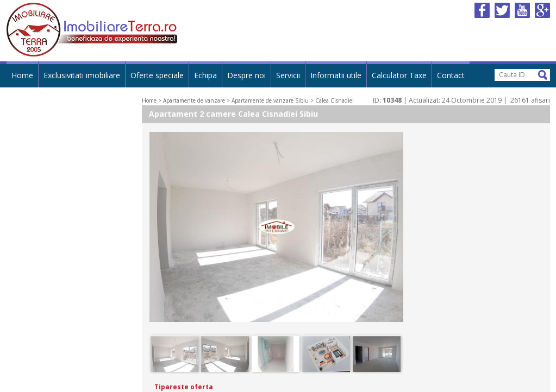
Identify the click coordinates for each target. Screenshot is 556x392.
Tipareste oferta (184, 387)
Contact (451, 75)
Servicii (288, 75)
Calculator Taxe (399, 75)
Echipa (205, 75)
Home (22, 75)
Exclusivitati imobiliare (82, 75)
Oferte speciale (157, 75)
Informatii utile (336, 75)
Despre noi (246, 75)
